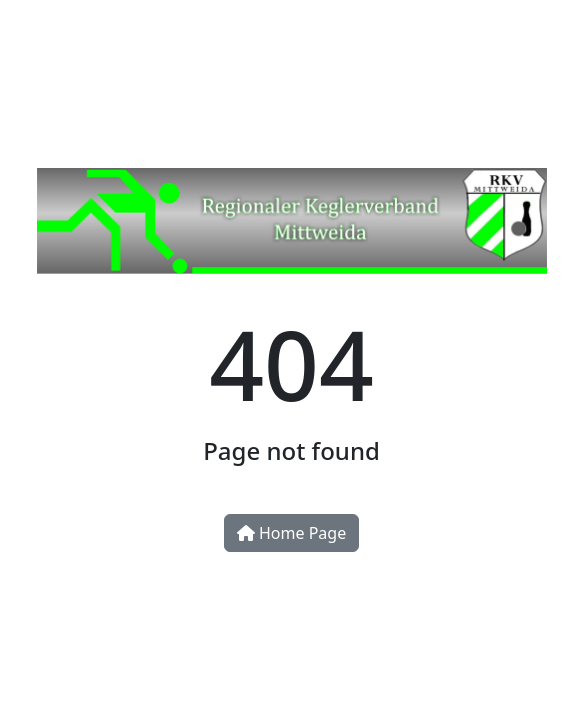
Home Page (291, 533)
